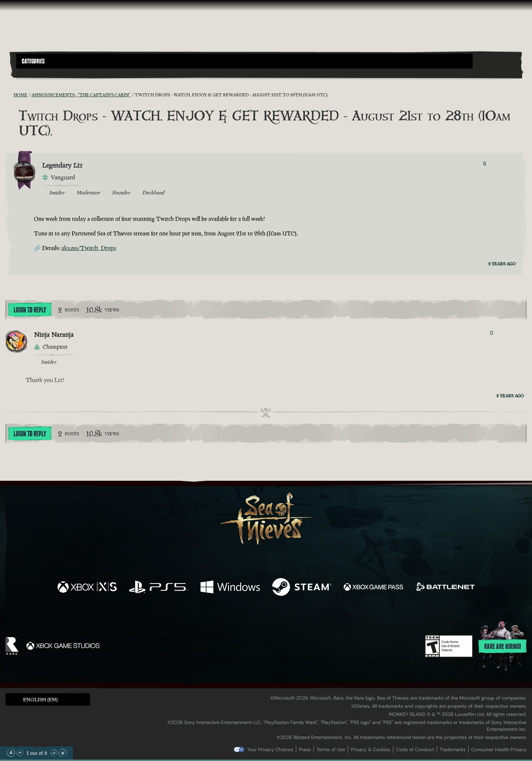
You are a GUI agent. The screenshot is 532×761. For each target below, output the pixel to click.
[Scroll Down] (54, 753)
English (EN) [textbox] (40, 699)
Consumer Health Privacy (499, 749)
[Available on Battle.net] (445, 588)
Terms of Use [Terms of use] (331, 749)
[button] (244, 61)
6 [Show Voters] (485, 164)
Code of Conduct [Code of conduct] (415, 749)
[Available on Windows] (230, 588)
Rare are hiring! (502, 647)
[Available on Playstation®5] (159, 588)
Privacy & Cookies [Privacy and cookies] (370, 749)
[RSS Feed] (9, 95)
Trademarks (453, 749)
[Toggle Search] (36, 73)
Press (305, 749)
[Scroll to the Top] (11, 753)
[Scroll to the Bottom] (63, 753)
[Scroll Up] (20, 753)
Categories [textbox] (33, 61)
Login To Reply (30, 310)
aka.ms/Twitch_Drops (89, 248)
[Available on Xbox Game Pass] (373, 588)
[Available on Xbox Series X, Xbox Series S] (87, 588)
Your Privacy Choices (270, 749)
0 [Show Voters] (491, 333)
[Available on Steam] (302, 588)
